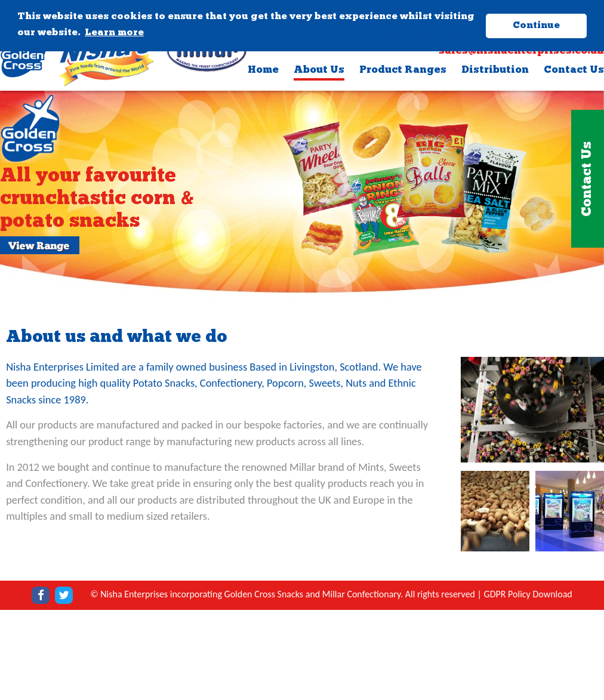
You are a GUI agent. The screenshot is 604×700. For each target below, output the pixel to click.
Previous (11, 191)
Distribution (495, 70)
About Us (319, 70)
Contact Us (574, 70)
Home (263, 70)
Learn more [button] (114, 33)
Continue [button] (536, 26)
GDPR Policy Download (528, 594)
